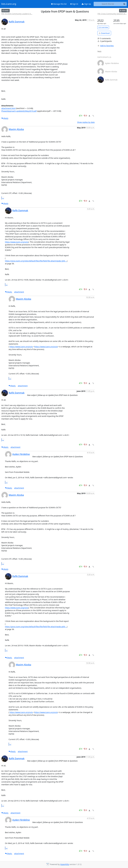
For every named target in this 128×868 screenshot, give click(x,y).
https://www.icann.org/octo (17, 242)
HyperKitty (65, 864)
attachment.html (9, 108)
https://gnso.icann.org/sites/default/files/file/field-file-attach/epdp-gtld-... (36, 261)
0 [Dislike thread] (86, 116)
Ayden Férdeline (21, 454)
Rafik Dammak (17, 22)
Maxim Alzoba (16, 129)
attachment (19, 292)
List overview (103, 27)
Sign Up (86, 4)
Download (104, 33)
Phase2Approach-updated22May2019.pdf (19, 111)
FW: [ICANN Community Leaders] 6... (17, 14)
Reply (5, 118)
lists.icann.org (9, 4)
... (3, 198)
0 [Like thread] (81, 116)
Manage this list (59, 4)
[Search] (124, 4)
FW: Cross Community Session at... (112, 14)
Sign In (74, 4)
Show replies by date (86, 122)
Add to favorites (106, 46)
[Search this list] (108, 4)
